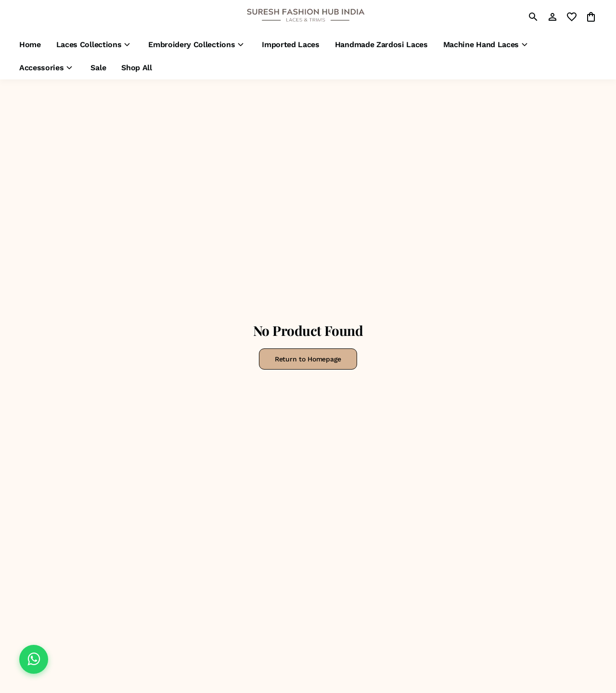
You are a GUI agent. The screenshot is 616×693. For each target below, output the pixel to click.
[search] (533, 17)
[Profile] (552, 17)
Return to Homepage (308, 359)
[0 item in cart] (591, 17)
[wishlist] (572, 17)
